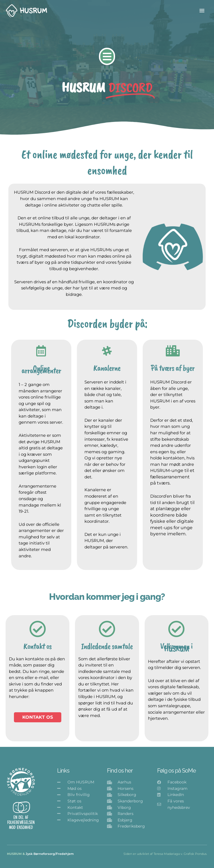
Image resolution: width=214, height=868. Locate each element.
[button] (107, 57)
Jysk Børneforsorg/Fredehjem (50, 854)
